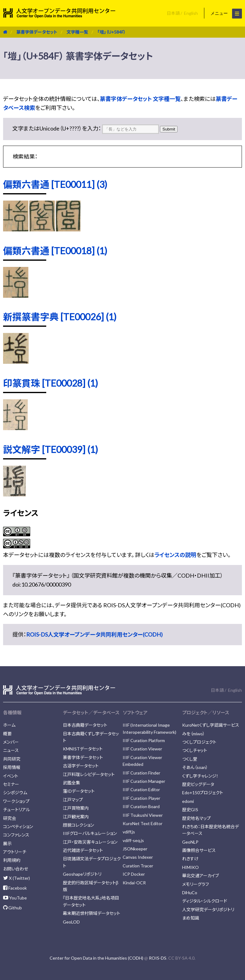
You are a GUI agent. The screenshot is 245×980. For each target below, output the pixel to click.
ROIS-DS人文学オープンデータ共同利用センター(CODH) (94, 634)
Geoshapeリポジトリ (82, 874)
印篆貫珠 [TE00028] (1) (51, 383)
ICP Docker (134, 874)
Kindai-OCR (134, 883)
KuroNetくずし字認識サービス (211, 725)
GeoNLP (190, 842)
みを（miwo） (194, 734)
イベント (11, 776)
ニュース (11, 750)
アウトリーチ (15, 852)
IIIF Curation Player (141, 798)
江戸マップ (73, 800)
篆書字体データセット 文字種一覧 (140, 99)
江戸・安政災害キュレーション (90, 842)
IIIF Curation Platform (144, 740)
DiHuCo (190, 893)
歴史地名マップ (196, 818)
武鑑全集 (71, 783)
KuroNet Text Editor (143, 823)
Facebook (15, 888)
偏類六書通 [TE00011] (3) (55, 184)
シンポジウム (15, 793)
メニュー (226, 14)
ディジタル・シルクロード (205, 901)
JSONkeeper (135, 849)
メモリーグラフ (196, 884)
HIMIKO (190, 867)
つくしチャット (195, 750)
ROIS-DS (158, 958)
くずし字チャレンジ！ (200, 776)
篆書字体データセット (37, 32)
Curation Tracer (138, 866)
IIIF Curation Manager (144, 781)
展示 (7, 843)
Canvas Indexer (138, 857)
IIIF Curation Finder (141, 773)
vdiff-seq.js (133, 840)
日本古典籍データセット (85, 725)
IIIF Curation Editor (141, 789)
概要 (7, 734)
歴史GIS (190, 810)
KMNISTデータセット (83, 749)
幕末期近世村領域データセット (92, 913)
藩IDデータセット (79, 791)
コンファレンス (16, 835)
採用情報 (12, 767)
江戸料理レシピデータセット (89, 774)
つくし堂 (190, 759)
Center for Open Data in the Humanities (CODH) (96, 958)
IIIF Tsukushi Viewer (143, 815)
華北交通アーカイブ (200, 876)
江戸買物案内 (76, 808)
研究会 (10, 818)
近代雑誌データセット (83, 850)
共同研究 (12, 759)
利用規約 (12, 860)
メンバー (11, 742)
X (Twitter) (16, 878)
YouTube (15, 898)
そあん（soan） (195, 767)
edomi (188, 801)
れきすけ (190, 859)
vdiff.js (129, 832)
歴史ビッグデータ (198, 784)
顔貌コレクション (78, 825)
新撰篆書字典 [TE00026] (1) (60, 317)
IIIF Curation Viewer (142, 749)
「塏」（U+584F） (112, 32)
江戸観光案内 (76, 817)
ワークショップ (16, 801)
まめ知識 (191, 918)
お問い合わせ (16, 869)
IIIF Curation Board (141, 806)
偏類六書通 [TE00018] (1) (55, 251)
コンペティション (18, 826)
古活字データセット (81, 766)
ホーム (9, 725)
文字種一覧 (77, 32)
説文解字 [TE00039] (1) (51, 449)
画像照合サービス (199, 850)
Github (12, 908)
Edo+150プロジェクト (203, 793)
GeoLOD (71, 922)
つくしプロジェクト (199, 742)
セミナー (11, 784)
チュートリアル (16, 810)
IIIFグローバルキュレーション (90, 833)
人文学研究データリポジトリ (208, 909)
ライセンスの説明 (175, 555)
